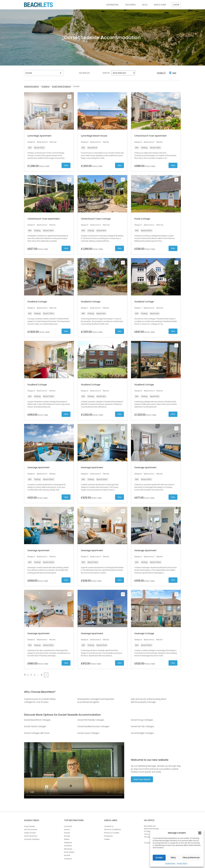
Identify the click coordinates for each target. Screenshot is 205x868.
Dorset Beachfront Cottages (37, 720)
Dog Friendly (29, 826)
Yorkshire (68, 859)
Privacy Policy (182, 863)
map (174, 73)
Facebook (108, 836)
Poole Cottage (142, 219)
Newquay (68, 849)
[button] (200, 833)
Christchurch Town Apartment (150, 136)
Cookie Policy (170, 863)
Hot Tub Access (31, 829)
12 (42, 675)
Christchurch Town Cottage (96, 219)
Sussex (67, 833)
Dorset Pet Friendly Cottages (91, 720)
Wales (67, 839)
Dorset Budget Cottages (142, 733)
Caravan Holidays (32, 839)
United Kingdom (32, 86)
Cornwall (68, 826)
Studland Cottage (37, 302)
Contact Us (109, 826)
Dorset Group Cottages (142, 720)
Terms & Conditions (112, 829)
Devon (67, 829)
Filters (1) (161, 73)
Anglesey (68, 842)
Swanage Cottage (144, 633)
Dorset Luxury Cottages (88, 733)
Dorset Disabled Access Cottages (93, 726)
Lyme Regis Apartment (39, 136)
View (66, 165)
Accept (159, 857)
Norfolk (67, 855)
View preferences (191, 857)
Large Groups (30, 833)
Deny (173, 857)
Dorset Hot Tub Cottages (142, 726)
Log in (176, 5)
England (45, 86)
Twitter (107, 839)
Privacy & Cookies (112, 833)
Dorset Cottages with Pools (37, 733)
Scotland (68, 846)
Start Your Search (142, 779)
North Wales (69, 852)
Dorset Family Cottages (35, 726)
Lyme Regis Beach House (94, 136)
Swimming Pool (31, 836)
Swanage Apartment (39, 467)
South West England (61, 86)
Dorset (67, 836)
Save (69, 97)
